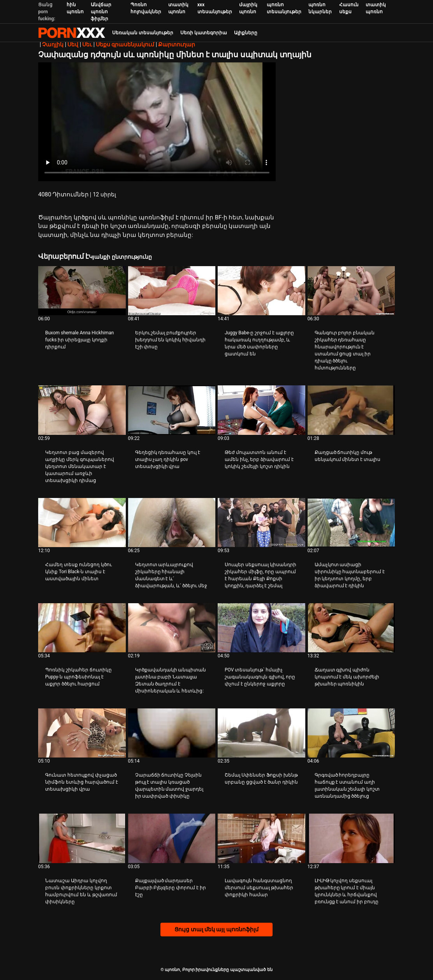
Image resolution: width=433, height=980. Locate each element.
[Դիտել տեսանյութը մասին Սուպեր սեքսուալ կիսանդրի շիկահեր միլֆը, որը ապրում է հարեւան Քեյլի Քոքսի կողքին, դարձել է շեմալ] (261, 523)
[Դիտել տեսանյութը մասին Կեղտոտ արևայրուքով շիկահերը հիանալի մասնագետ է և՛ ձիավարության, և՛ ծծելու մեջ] (172, 523)
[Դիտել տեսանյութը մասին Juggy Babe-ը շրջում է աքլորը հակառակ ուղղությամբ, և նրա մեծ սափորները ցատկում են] (261, 291)
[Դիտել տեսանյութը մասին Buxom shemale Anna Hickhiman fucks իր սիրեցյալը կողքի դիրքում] (82, 291)
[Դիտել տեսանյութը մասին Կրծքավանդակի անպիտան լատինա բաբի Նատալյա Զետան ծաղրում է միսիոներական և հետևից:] (172, 628)
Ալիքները (246, 33)
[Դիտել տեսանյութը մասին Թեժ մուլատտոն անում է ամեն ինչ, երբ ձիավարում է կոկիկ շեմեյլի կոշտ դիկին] (261, 410)
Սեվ (73, 44)
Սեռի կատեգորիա (204, 33)
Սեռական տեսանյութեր (143, 33)
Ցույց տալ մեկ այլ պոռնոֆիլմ (216, 929)
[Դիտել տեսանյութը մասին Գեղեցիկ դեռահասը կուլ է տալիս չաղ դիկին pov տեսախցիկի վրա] (172, 410)
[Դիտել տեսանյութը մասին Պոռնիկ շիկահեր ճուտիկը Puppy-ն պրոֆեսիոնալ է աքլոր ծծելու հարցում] (82, 628)
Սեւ (87, 44)
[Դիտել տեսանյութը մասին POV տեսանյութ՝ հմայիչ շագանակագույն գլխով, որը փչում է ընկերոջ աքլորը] (261, 628)
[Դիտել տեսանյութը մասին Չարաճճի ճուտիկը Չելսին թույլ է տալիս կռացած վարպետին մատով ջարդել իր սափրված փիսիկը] (172, 733)
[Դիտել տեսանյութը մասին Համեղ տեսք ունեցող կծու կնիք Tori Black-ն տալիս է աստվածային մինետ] (82, 523)
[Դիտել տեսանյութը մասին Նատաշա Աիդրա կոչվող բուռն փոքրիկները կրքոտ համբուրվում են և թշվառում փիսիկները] (82, 838)
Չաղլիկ (53, 44)
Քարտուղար (177, 44)
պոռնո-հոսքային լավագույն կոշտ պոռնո (72, 33)
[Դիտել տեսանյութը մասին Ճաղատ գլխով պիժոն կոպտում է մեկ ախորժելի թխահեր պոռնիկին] (351, 628)
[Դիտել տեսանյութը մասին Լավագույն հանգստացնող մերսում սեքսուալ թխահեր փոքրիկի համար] (261, 838)
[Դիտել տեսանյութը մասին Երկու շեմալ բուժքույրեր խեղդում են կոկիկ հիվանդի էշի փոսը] (172, 291)
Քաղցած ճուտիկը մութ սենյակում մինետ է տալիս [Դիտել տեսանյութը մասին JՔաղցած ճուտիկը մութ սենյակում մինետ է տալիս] (348, 456)
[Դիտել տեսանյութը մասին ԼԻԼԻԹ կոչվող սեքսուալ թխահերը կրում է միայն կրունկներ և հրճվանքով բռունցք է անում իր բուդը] (351, 838)
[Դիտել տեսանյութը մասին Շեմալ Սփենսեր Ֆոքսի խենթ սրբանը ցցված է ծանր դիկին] (261, 733)
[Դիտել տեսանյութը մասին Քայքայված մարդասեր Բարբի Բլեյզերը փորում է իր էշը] (172, 838)
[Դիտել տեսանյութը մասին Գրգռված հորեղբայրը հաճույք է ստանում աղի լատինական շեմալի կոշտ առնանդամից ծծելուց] (351, 733)
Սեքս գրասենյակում (125, 44)
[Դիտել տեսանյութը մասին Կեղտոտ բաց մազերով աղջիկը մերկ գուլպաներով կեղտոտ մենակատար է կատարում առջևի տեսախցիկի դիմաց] (82, 410)
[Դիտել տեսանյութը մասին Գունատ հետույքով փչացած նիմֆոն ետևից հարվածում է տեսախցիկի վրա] (82, 733)
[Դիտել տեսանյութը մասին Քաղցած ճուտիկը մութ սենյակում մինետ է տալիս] (351, 410)
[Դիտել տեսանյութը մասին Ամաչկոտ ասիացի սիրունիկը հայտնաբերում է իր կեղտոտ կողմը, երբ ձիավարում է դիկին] (351, 523)
